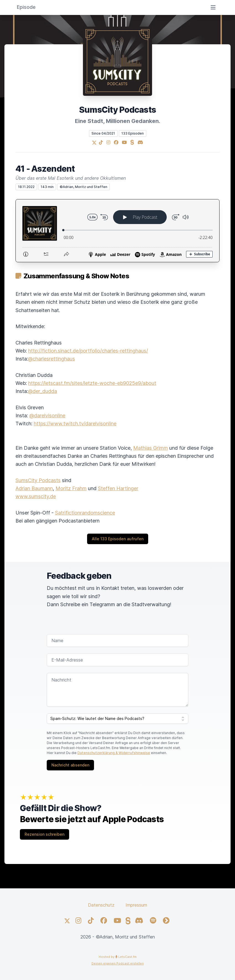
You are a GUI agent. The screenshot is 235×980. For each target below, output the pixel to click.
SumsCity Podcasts (38, 480)
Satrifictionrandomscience (85, 513)
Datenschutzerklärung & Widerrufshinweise (114, 753)
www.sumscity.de (36, 496)
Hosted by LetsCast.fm (118, 957)
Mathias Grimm (151, 448)
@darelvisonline (47, 416)
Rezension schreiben (45, 834)
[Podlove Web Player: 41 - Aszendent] (118, 231)
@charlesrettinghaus (51, 359)
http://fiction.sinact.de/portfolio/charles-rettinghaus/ (88, 351)
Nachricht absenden (70, 765)
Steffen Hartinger (118, 488)
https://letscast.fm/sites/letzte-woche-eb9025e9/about (92, 383)
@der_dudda (42, 391)
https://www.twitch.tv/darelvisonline (75, 424)
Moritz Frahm (71, 488)
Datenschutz (101, 905)
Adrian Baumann (34, 488)
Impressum (136, 905)
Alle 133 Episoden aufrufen (118, 539)
